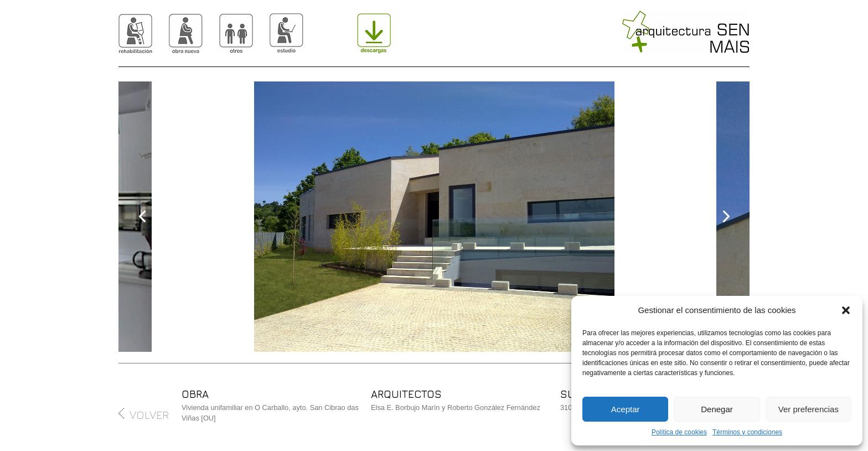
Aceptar (626, 409)
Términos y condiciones (747, 432)
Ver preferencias (808, 409)
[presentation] (143, 217)
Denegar (717, 409)
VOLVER (144, 415)
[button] (846, 310)
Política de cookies (679, 432)
